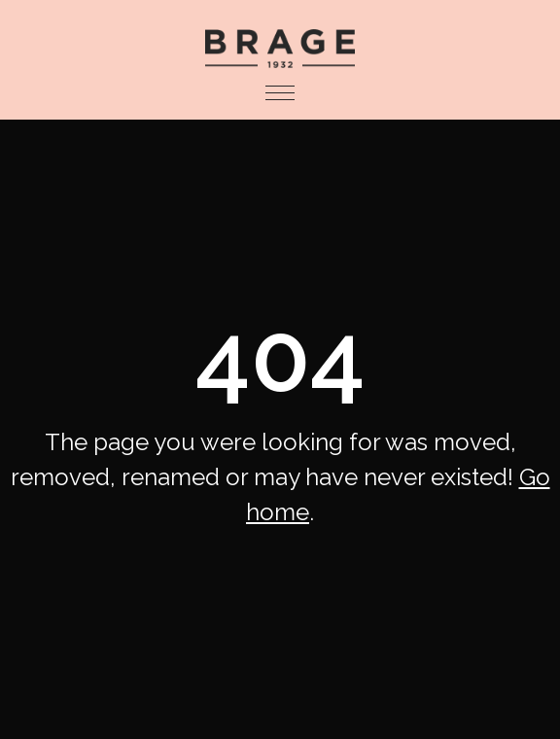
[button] (280, 94)
